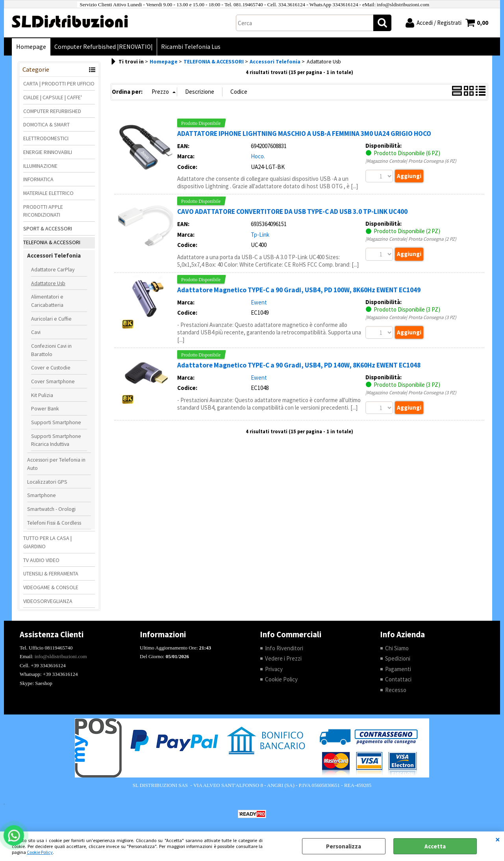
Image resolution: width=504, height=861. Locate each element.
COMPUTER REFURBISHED (52, 111)
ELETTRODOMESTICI (46, 138)
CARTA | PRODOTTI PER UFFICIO (59, 84)
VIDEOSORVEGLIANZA (48, 601)
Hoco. (258, 156)
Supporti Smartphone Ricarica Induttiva (56, 440)
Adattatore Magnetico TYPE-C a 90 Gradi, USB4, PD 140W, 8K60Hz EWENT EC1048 (299, 365)
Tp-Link (260, 235)
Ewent (259, 302)
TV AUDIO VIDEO (41, 560)
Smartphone (42, 495)
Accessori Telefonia (54, 255)
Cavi (36, 332)
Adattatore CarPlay (53, 269)
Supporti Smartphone (56, 422)
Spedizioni (398, 658)
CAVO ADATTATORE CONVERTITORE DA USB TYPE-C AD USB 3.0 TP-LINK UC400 (292, 212)
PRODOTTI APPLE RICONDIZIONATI (43, 211)
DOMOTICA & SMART (46, 124)
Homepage (31, 47)
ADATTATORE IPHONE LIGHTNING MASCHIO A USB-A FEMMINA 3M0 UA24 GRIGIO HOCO (304, 134)
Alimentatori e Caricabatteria (47, 301)
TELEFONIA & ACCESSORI (52, 242)
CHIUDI (498, 839)
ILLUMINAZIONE (40, 166)
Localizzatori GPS (47, 482)
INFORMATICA (38, 179)
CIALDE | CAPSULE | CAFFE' (53, 97)
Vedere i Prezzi (283, 658)
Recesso (396, 690)
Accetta (435, 846)
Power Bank (45, 408)
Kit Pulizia (42, 395)
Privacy (274, 669)
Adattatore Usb (48, 283)
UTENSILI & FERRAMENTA (51, 573)
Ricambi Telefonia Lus (191, 47)
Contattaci (398, 679)
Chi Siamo (397, 648)
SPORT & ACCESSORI (48, 228)
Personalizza (344, 846)
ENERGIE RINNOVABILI (48, 152)
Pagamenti (398, 669)
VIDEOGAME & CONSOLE (51, 587)
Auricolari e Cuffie (51, 319)
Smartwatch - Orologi (51, 509)
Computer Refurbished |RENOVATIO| (104, 47)
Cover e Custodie (51, 367)
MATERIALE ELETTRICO (48, 193)
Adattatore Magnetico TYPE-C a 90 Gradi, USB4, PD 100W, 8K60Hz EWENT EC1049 (299, 290)
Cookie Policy (40, 852)
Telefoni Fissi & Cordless (54, 523)
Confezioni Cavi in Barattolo (51, 350)
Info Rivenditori (284, 648)
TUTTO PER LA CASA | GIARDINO (47, 542)
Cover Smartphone (53, 381)
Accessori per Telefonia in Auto (56, 464)
